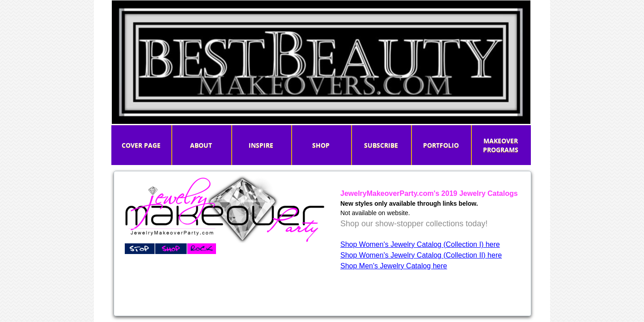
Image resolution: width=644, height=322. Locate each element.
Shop (321, 145)
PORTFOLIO (441, 145)
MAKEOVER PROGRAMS (501, 145)
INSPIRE (261, 145)
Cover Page (141, 145)
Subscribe (381, 145)
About (201, 145)
